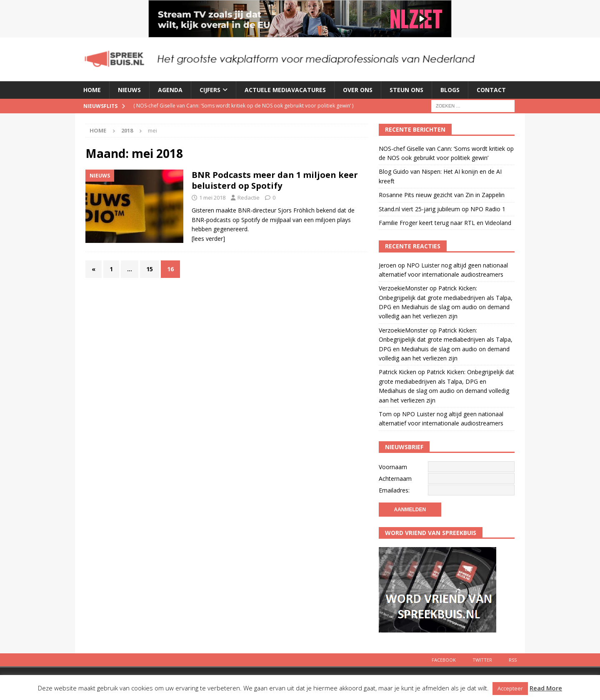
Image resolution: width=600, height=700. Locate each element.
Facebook (444, 660)
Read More (546, 688)
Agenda (170, 90)
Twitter (482, 660)
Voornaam (393, 467)
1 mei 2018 (212, 197)
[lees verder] (208, 239)
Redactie (249, 197)
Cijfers (210, 90)
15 (150, 269)
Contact (491, 90)
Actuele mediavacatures (285, 90)
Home (92, 90)
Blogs (450, 90)
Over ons (358, 90)
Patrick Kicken (397, 372)
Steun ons (406, 90)
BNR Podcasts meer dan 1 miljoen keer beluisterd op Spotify (275, 180)
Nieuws (129, 90)
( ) (243, 106)
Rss (513, 660)
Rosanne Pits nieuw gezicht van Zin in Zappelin (442, 195)
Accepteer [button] (510, 688)
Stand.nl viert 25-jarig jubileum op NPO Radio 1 (442, 209)
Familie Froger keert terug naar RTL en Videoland (445, 223)
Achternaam (395, 479)
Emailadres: (394, 490)
